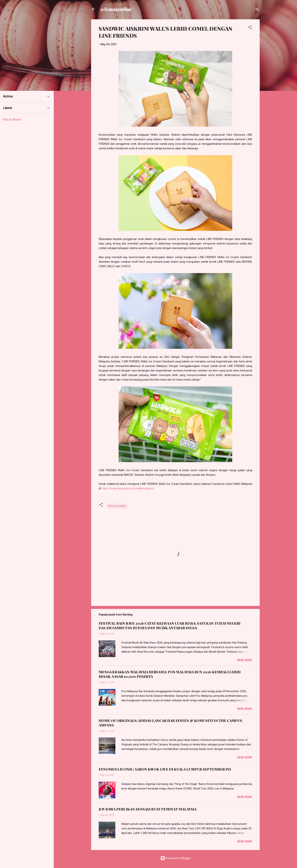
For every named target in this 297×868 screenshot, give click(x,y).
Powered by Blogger (175, 858)
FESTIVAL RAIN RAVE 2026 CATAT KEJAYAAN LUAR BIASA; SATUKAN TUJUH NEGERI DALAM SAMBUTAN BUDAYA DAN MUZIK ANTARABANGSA (170, 626)
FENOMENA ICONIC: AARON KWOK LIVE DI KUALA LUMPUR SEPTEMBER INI (165, 769)
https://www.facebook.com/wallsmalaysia (128, 488)
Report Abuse (12, 119)
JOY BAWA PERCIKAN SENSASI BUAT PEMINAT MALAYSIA (148, 809)
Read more (245, 660)
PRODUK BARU (117, 506)
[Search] (257, 10)
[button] (250, 28)
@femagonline (116, 9)
